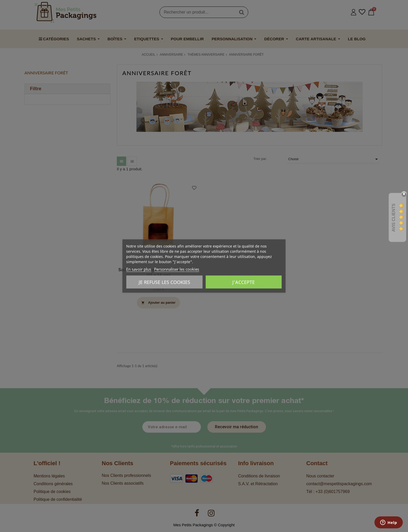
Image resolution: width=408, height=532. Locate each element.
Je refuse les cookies (164, 282)
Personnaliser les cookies (177, 269)
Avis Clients (394, 218)
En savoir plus (139, 269)
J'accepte (244, 282)
